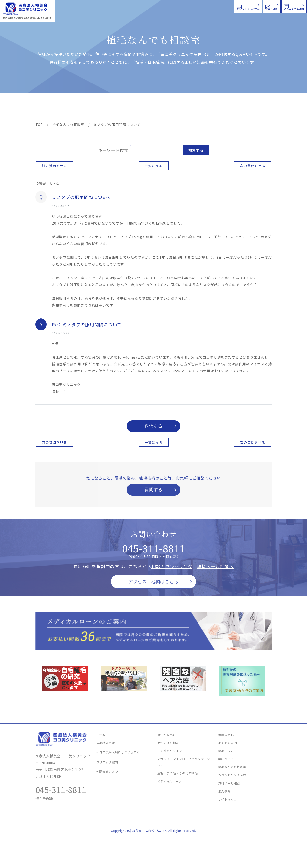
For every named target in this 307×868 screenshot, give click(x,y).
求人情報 (257, 108)
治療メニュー (79, 108)
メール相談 (219, 6)
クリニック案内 (112, 108)
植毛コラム (228, 108)
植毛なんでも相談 (275, 6)
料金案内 (143, 108)
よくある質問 (171, 108)
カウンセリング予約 (160, 6)
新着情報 (199, 108)
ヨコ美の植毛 (50, 108)
